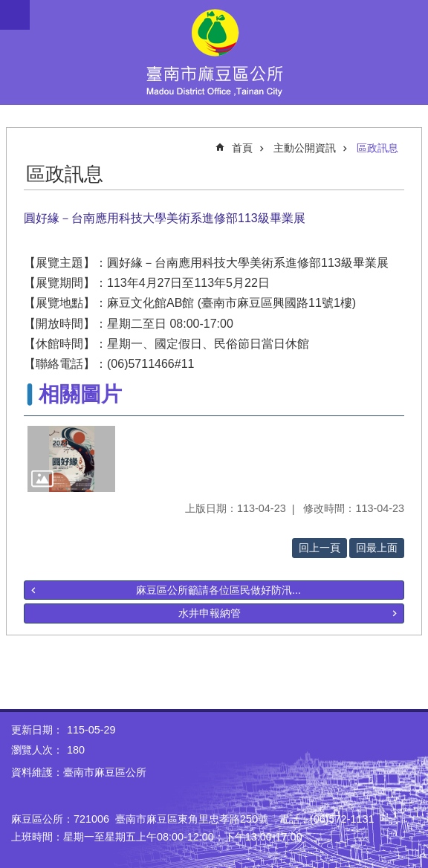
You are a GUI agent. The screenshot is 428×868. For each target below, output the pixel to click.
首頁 (242, 148)
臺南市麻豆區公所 (214, 52)
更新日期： (37, 730)
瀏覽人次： (37, 750)
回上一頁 (320, 548)
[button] (71, 459)
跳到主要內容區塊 (8, 8)
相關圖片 (80, 394)
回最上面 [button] (377, 548)
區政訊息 (377, 148)
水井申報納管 (210, 613)
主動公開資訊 (305, 148)
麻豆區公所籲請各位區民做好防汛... (218, 590)
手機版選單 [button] (15, 15)
